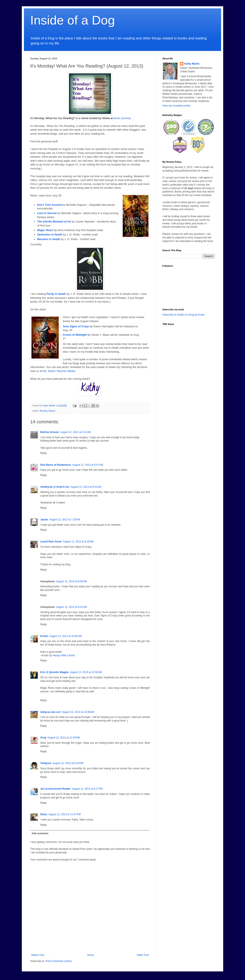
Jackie (44, 520)
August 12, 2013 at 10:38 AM (78, 712)
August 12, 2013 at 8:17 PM (87, 789)
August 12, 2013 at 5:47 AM (88, 465)
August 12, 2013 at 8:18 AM (78, 542)
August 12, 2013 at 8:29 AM (71, 581)
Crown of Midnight (75, 335)
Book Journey (122, 118)
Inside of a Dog (73, 20)
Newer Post (38, 955)
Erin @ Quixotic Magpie (54, 672)
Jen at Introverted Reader (55, 789)
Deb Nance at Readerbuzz (56, 465)
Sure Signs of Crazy (76, 326)
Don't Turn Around (49, 205)
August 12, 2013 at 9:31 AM (71, 607)
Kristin (44, 636)
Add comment (40, 833)
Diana (44, 814)
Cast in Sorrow (47, 213)
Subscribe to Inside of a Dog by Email (183, 315)
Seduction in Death (50, 235)
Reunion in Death (48, 239)
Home (91, 955)
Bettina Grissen (50, 432)
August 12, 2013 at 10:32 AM (86, 672)
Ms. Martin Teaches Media (59, 371)
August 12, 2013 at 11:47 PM (65, 814)
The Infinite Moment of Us (54, 222)
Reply (44, 453)
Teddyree (46, 763)
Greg (43, 738)
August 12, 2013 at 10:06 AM (66, 636)
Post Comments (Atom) (59, 961)
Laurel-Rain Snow (51, 542)
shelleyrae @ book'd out (55, 487)
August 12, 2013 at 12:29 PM (64, 738)
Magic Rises (45, 230)
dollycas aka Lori (50, 712)
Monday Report (48, 411)
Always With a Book (64, 655)
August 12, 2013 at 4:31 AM (76, 432)
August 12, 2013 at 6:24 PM (68, 763)
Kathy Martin (192, 64)
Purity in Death (56, 294)
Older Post (143, 955)
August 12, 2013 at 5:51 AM (86, 487)
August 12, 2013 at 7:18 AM (65, 520)
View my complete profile (176, 106)
